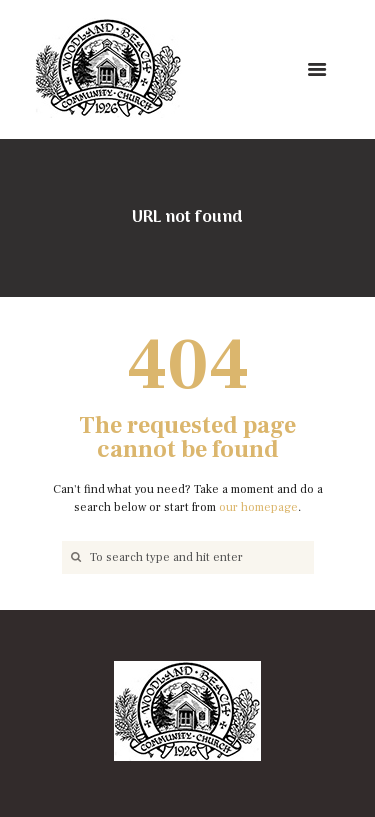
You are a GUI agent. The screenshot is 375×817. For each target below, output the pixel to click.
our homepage (258, 507)
